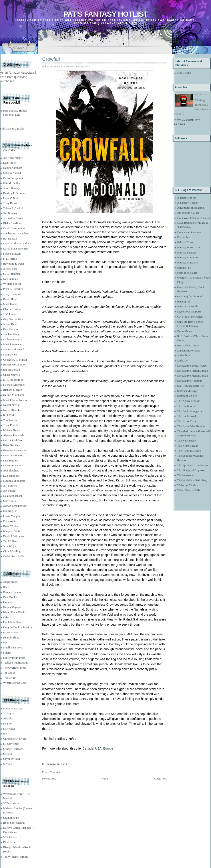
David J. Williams (13, 536)
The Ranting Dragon (189, 451)
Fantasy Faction (186, 252)
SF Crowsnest (11, 744)
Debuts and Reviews (189, 232)
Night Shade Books (14, 612)
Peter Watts (10, 521)
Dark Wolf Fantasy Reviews (193, 218)
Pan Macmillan (12, 622)
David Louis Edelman (16, 248)
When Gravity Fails (189, 490)
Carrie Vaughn (11, 516)
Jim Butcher (10, 213)
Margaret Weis (12, 531)
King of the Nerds (188, 306)
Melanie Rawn (12, 430)
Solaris (7, 653)
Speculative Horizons (190, 381)
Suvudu (8, 764)
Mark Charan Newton (16, 400)
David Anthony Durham (17, 243)
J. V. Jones (9, 314)
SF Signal (9, 713)
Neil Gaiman (11, 279)
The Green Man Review (191, 426)
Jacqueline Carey (13, 218)
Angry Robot (11, 582)
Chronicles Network (15, 739)
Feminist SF (184, 268)
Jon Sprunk (10, 491)
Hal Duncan (10, 239)
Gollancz (8, 602)
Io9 (5, 733)
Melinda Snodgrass (14, 481)
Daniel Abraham (13, 168)
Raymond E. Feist (14, 264)
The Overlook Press (15, 668)
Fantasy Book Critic (189, 247)
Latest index (184, 73)
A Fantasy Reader (187, 203)
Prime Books (11, 632)
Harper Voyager (12, 607)
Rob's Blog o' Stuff (188, 345)
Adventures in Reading (191, 208)
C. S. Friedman (12, 274)
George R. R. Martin (15, 360)
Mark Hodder (11, 304)
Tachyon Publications (16, 663)
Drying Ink (184, 237)
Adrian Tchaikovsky (15, 506)
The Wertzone (185, 475)
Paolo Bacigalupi (13, 178)
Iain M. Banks (11, 183)
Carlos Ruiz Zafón (14, 556)
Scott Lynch (10, 354)
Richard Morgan (13, 390)
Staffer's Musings (187, 391)
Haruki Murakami (14, 395)
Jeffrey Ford (10, 269)
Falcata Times (185, 242)
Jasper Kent (10, 324)
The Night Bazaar (187, 446)
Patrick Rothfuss (13, 440)
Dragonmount (11, 818)
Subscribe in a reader (12, 129)
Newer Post (49, 779)
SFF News (9, 729)
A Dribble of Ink (187, 198)
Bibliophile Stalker (188, 213)
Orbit (6, 617)
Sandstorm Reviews (189, 351)
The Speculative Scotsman (193, 465)
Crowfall (51, 59)
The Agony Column (189, 401)
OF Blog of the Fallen (190, 317)
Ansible (8, 718)
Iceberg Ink (184, 301)
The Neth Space (186, 441)
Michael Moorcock (14, 385)
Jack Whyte (10, 546)
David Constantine (14, 228)
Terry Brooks (11, 203)
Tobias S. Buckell (13, 208)
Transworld (10, 678)
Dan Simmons (11, 476)
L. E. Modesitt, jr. (13, 380)
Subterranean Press (14, 658)
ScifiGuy (182, 360)
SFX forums (10, 837)
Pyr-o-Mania (185, 331)
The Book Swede (187, 416)
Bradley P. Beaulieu (15, 193)
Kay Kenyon (10, 329)
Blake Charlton (12, 223)
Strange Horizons (13, 749)
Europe (108, 748)
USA (98, 748)
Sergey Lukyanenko (15, 349)
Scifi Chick (184, 355)
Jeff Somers (10, 486)
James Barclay (11, 188)
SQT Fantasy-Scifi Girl (191, 386)
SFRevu (8, 754)
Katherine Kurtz (12, 339)
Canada (88, 748)
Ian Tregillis (10, 511)
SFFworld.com (12, 803)
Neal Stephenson (13, 496)
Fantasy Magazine (188, 262)
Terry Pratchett (12, 425)
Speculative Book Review (192, 366)
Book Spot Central (14, 823)
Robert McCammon (15, 364)
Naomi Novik (11, 405)
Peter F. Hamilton (13, 289)
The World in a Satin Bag (192, 480)
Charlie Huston (12, 309)
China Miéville (12, 375)
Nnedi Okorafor (12, 410)
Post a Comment (52, 772)
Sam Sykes (9, 501)
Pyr (5, 642)
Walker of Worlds (187, 485)
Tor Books (9, 673)
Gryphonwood (11, 759)
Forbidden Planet (187, 273)
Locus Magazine (13, 708)
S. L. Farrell (10, 259)
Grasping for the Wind (190, 296)
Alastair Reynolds (14, 435)
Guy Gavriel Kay (13, 319)
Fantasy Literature (188, 257)
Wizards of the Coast (15, 683)
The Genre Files (187, 421)
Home (105, 779)
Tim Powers (10, 420)
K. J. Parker (10, 415)
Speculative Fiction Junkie (193, 371)
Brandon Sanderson (14, 450)
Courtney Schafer (13, 455)
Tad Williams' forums (16, 857)
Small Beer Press (13, 647)
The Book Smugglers (190, 411)
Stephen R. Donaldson (16, 233)
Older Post (160, 779)
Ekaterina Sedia (12, 465)
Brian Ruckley (11, 445)
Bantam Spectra (12, 592)
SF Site (7, 724)
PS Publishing (11, 637)
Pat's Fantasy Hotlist (105, 14)
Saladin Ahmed (12, 173)
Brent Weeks (10, 526)
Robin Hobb (10, 299)
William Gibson (12, 284)
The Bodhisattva (187, 406)
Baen (6, 587)
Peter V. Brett (11, 198)
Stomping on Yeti (187, 396)
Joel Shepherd (11, 470)
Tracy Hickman (12, 294)
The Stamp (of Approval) (192, 470)
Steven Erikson (12, 254)
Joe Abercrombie (13, 158)
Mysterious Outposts (189, 311)
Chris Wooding (12, 551)
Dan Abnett (10, 163)
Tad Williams (11, 541)
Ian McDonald (11, 370)
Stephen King (11, 334)
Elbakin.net (10, 842)
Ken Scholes (10, 461)
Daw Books (10, 597)
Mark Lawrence (12, 344)
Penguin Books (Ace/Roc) (18, 627)
